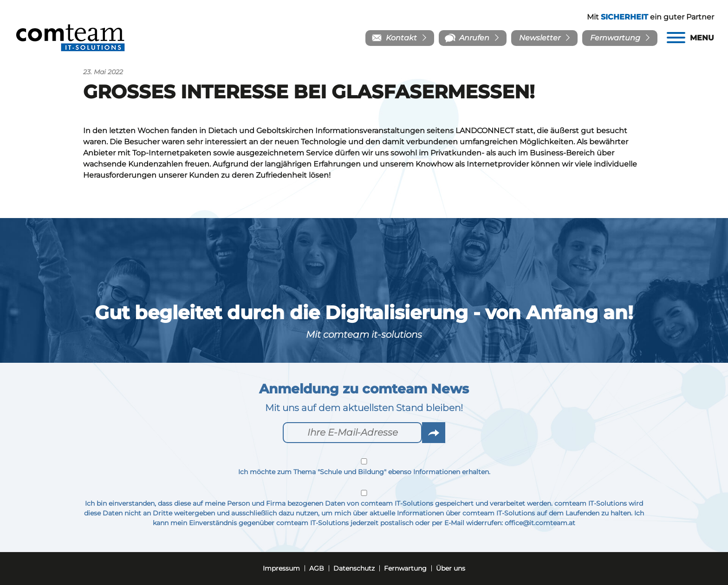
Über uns (451, 568)
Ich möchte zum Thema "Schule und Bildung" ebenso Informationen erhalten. (364, 467)
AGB (317, 568)
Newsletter (540, 38)
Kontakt (401, 38)
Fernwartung (615, 38)
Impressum (281, 568)
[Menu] (690, 38)
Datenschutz (354, 568)
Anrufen (474, 38)
